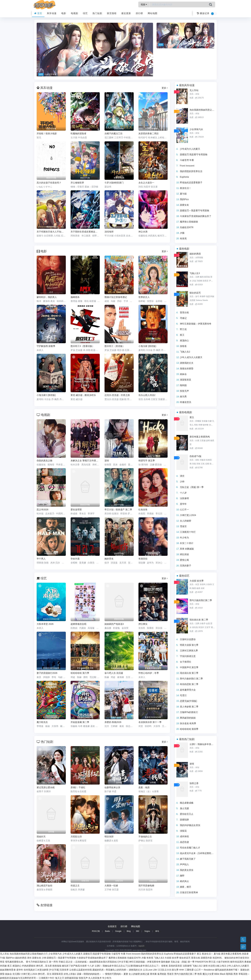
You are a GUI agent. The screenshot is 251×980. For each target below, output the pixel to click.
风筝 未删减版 (187, 549)
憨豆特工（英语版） (115, 346)
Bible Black (220, 974)
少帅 (182, 482)
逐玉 (192, 417)
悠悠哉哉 (57, 966)
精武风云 (184, 881)
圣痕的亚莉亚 (175, 966)
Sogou (147, 931)
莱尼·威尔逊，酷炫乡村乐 (83, 395)
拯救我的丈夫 (187, 363)
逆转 (107, 461)
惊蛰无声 (184, 391)
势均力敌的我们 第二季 (191, 679)
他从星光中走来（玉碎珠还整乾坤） (198, 853)
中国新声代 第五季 (189, 667)
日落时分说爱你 (188, 639)
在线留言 (112, 926)
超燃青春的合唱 (78, 624)
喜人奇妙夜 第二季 (189, 707)
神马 (157, 931)
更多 (165, 88)
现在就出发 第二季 (199, 620)
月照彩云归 (76, 837)
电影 (64, 13)
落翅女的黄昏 (187, 369)
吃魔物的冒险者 (78, 134)
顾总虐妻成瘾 (187, 803)
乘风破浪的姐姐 (188, 718)
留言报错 (112, 13)
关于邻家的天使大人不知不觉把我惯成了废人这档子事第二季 (51, 232)
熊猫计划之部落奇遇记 (116, 297)
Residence (209, 970)
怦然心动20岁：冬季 (149, 673)
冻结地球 (109, 232)
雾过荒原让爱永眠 (46, 787)
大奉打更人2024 (188, 515)
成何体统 (184, 836)
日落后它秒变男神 (189, 892)
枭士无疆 (184, 808)
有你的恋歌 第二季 (189, 684)
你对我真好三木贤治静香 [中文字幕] (41, 970)
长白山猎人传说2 (147, 395)
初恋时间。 (218, 958)
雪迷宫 (183, 526)
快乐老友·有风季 (188, 723)
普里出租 (184, 312)
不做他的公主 (145, 837)
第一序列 (53, 962)
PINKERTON (202, 962)
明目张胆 (109, 837)
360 (138, 931)
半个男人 (41, 559)
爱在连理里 (76, 510)
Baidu (107, 931)
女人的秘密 (186, 521)
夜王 (182, 335)
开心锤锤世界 (77, 183)
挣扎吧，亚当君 (44, 966)
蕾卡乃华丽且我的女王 (37, 962)
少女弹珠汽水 (196, 129)
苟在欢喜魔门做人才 (190, 848)
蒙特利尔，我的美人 (47, 297)
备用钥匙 (162, 974)
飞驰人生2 (185, 352)
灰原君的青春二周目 (149, 134)
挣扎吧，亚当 (45, 974)
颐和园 (183, 385)
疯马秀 (183, 397)
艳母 (200, 974)
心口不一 (184, 510)
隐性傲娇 (166, 962)
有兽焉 (183, 239)
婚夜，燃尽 (186, 887)
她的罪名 (109, 559)
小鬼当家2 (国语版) (46, 395)
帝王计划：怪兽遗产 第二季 (118, 510)
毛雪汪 (183, 695)
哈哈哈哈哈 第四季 (189, 729)
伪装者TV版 (195, 456)
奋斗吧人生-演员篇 (114, 673)
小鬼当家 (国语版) (147, 346)
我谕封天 (41, 837)
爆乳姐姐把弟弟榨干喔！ (227, 970)
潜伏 (182, 476)
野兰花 (183, 329)
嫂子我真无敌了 (188, 859)
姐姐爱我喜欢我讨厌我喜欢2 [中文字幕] (109, 962)
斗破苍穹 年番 (187, 160)
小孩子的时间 (223, 962)
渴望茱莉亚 (186, 380)
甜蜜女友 (184, 205)
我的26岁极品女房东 (190, 825)
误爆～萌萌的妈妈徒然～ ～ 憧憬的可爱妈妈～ (100, 974)
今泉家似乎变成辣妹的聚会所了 (196, 216)
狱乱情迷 (184, 554)
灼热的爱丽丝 (29, 966)
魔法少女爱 (208, 974)
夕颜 (182, 233)
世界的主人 (144, 297)
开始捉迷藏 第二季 (80, 722)
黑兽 (236, 974)
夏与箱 (183, 194)
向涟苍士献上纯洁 (217, 966)
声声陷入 (184, 864)
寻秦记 (183, 318)
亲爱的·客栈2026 (113, 722)
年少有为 (184, 538)
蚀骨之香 (194, 783)
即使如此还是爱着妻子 (191, 182)
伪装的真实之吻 (45, 461)
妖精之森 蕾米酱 (149, 974)
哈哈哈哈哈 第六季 (80, 673)
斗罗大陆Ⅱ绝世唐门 (114, 183)
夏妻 (126, 974)
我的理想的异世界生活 (191, 171)
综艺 (85, 13)
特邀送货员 (186, 402)
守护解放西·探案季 (46, 346)
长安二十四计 (187, 543)
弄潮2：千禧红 (78, 787)
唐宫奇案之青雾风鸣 (200, 437)
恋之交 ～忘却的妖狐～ (77, 962)
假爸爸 (183, 346)
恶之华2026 (43, 510)
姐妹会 (183, 374)
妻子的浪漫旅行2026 (47, 673)
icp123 (141, 946)
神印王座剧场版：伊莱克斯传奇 (196, 324)
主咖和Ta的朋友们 (189, 712)
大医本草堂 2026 (45, 624)
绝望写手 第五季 (147, 461)
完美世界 (64, 970)
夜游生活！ (186, 188)
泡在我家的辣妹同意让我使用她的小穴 (202, 110)
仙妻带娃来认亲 (112, 787)
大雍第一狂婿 (111, 886)
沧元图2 (16, 974)
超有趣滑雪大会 (188, 690)
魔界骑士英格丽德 (189, 222)
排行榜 (139, 13)
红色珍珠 (143, 510)
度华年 (183, 504)
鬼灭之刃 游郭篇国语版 (67, 978)
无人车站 (194, 90)
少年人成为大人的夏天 (191, 357)
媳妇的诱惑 (195, 254)
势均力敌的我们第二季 (201, 600)
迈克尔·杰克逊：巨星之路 (117, 395)
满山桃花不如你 (45, 886)
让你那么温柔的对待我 (81, 970)
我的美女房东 (187, 870)
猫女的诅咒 (195, 293)
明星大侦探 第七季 (189, 645)
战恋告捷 (184, 842)
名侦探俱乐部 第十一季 (150, 722)
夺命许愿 (75, 559)
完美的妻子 (186, 566)
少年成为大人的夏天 (190, 149)
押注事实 (143, 624)
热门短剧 (97, 13)
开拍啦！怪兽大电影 (47, 134)
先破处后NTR (187, 227)
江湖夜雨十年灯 (188, 532)
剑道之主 (75, 886)
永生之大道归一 (146, 183)
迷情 (192, 764)
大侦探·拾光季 (197, 581)
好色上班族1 (70, 974)
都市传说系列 (237, 962)
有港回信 (143, 559)
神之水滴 (143, 232)
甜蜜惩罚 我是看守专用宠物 (194, 154)
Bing (129, 931)
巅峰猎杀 (75, 297)
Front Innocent (187, 166)
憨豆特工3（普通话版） (82, 346)
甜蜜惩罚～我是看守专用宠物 (194, 211)
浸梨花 (183, 831)
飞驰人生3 (195, 273)
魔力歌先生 (42, 722)
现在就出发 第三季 (189, 673)
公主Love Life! (150, 970)
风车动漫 (52, 13)
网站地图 (153, 13)
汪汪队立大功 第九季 (168, 970)
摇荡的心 (184, 340)
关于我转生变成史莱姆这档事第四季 (85, 232)
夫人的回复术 (95, 978)
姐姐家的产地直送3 (114, 624)
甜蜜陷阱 (184, 820)
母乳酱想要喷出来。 (15, 962)
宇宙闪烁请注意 (188, 656)
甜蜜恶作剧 (206, 958)
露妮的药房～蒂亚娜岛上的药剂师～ (110, 970)
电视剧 (75, 13)
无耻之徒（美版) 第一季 (192, 487)
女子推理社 (186, 662)
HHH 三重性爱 (186, 970)
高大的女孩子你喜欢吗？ (49, 183)
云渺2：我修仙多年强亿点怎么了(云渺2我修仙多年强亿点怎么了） (202, 744)
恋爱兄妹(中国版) (188, 701)
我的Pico (184, 199)
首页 (38, 13)
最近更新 (126, 13)
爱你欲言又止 (187, 814)
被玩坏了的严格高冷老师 (74, 966)
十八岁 (183, 493)
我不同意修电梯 (146, 886)
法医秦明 (184, 498)
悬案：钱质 (144, 787)
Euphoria (184, 177)
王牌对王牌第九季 (189, 651)
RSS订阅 (96, 931)
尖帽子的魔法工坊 (113, 134)
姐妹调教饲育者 (8, 970)
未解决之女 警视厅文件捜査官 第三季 (85, 461)
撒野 (182, 876)
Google (118, 931)
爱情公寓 (184, 560)
